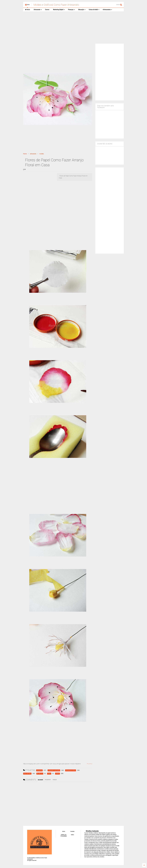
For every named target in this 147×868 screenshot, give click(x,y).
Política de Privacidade (64, 835)
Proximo (90, 764)
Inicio (27, 10)
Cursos (47, 10)
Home (25, 154)
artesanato (33, 154)
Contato (73, 831)
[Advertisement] (73, 28)
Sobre (72, 835)
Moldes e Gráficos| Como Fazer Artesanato (56, 5)
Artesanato (38, 10)
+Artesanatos (107, 10)
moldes (42, 154)
